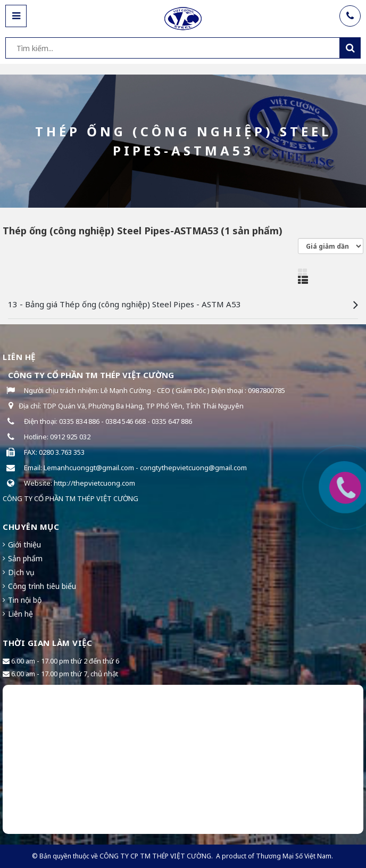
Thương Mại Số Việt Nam (294, 856)
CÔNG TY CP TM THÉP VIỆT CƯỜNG (155, 856)
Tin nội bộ (25, 600)
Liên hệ (20, 614)
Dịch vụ (21, 572)
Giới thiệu (24, 544)
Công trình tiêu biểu (42, 586)
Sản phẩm (25, 558)
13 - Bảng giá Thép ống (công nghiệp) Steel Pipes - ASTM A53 (124, 304)
